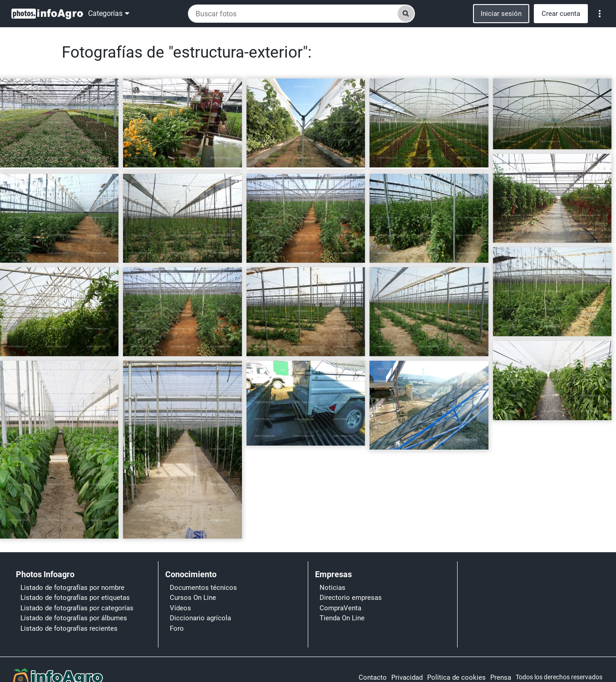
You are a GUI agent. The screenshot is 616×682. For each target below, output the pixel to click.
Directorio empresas (351, 598)
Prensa (501, 677)
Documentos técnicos (203, 588)
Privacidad (407, 677)
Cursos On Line (193, 598)
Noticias (333, 588)
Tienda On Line (342, 618)
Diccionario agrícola (200, 618)
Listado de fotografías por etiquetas (75, 598)
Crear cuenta (561, 14)
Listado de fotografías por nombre (72, 588)
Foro (177, 628)
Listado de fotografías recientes (69, 628)
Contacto (373, 677)
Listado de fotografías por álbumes (74, 618)
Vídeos (180, 608)
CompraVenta (340, 608)
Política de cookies (456, 677)
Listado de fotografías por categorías (77, 608)
